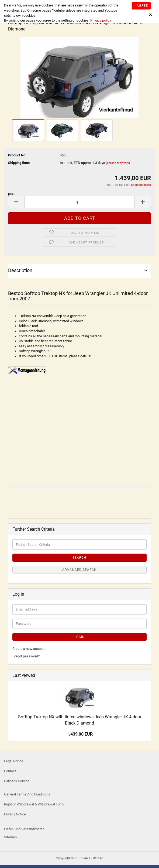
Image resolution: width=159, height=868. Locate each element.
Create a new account (29, 649)
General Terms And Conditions (27, 794)
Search (80, 558)
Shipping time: (19, 163)
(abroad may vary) (118, 163)
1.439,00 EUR (80, 734)
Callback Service (17, 781)
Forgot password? (26, 656)
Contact (10, 771)
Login (80, 637)
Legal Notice (14, 761)
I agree (141, 6)
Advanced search (80, 570)
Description (20, 270)
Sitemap (10, 837)
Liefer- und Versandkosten (24, 829)
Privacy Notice (15, 814)
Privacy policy (100, 20)
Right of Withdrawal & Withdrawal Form (34, 804)
